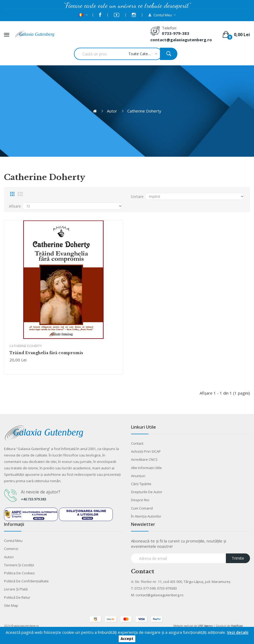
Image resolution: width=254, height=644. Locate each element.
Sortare (137, 196)
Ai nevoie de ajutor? (41, 492)
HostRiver (237, 626)
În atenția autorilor (146, 516)
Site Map (11, 605)
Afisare (15, 206)
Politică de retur (17, 597)
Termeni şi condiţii (19, 565)
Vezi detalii (238, 632)
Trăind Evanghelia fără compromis (46, 353)
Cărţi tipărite (141, 484)
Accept (127, 639)
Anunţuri (138, 476)
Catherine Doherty (144, 111)
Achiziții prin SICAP (146, 451)
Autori (9, 557)
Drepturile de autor (147, 492)
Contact (137, 443)
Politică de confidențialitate (26, 581)
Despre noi (140, 500)
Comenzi (11, 549)
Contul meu (13, 541)
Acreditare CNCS (144, 459)
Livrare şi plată (16, 589)
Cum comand (142, 508)
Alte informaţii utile (146, 468)
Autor (112, 111)
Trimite (238, 558)
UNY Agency (205, 626)
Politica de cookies (19, 573)
